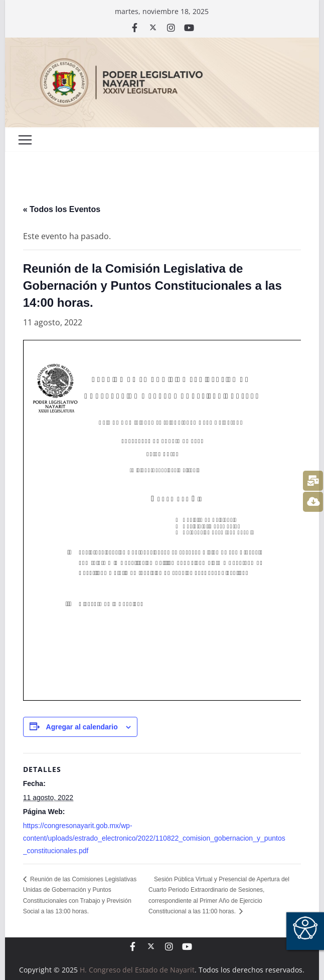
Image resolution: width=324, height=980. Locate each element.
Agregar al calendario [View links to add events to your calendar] (82, 727)
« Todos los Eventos (62, 209)
